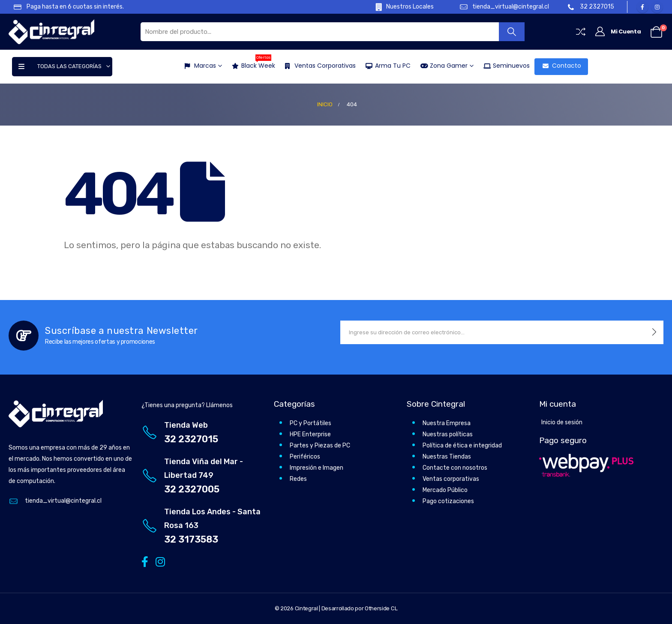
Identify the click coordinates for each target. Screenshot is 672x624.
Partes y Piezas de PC (320, 445)
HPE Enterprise (310, 434)
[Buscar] (512, 32)
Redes (298, 479)
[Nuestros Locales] (398, 7)
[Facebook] (642, 7)
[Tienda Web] (204, 432)
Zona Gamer (441, 66)
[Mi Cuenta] (618, 32)
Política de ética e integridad (462, 445)
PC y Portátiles (310, 423)
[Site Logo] (51, 32)
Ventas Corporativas (318, 66)
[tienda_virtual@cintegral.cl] (500, 7)
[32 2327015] (591, 7)
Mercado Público (445, 490)
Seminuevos (504, 66)
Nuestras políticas (448, 434)
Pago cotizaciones (448, 501)
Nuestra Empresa (447, 423)
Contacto (559, 66)
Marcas (198, 66)
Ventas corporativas (451, 479)
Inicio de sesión (562, 422)
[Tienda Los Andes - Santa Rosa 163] (204, 526)
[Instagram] (657, 7)
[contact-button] (654, 332)
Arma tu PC (385, 66)
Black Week (251, 64)
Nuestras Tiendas (447, 457)
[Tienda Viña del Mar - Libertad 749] (204, 475)
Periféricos (305, 457)
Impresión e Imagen (316, 468)
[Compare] (581, 32)
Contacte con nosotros (455, 468)
